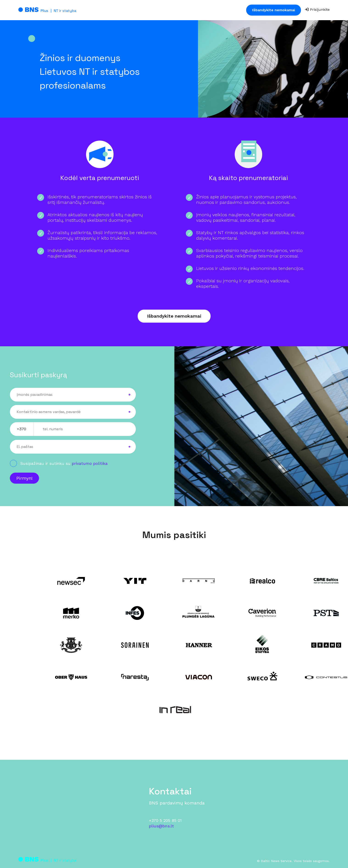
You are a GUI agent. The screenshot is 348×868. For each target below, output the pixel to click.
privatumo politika (90, 463)
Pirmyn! (24, 478)
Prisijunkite (317, 10)
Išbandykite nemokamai (274, 10)
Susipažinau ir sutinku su (64, 463)
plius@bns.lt (161, 826)
